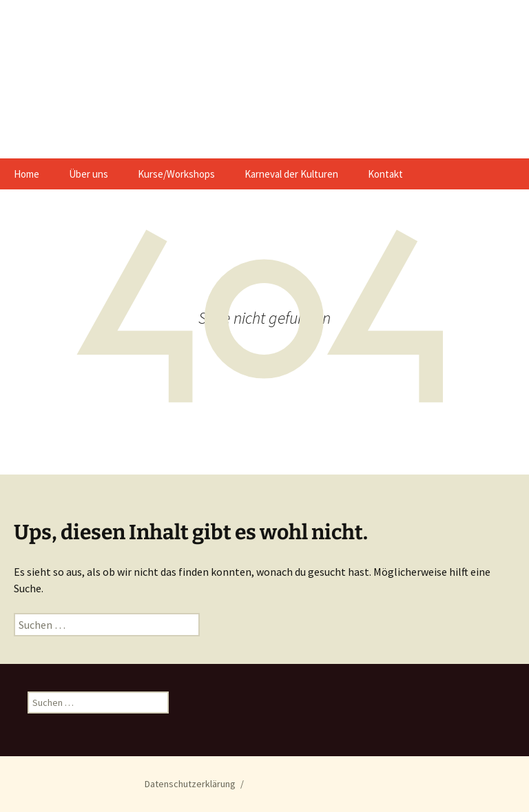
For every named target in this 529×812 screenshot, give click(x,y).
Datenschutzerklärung (190, 784)
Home (27, 174)
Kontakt (385, 174)
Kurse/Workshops (176, 174)
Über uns (89, 174)
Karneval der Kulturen (291, 174)
